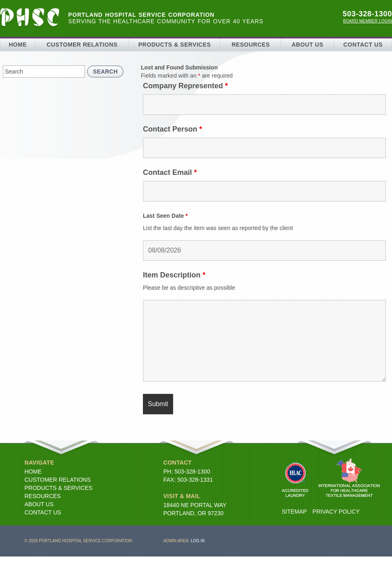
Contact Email (170, 172)
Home (18, 45)
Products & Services (175, 45)
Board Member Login (367, 21)
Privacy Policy (336, 512)
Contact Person (173, 129)
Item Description (174, 275)
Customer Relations (82, 45)
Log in (198, 541)
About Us (307, 45)
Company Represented (185, 86)
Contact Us (363, 45)
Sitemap (294, 512)
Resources (251, 45)
